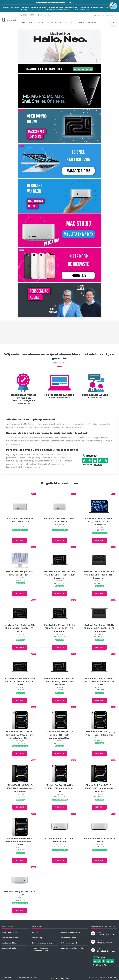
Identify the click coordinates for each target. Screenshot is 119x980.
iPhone (40, 22)
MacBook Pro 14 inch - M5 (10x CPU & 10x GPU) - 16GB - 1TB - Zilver (20, 682)
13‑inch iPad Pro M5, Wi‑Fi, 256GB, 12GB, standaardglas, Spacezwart (20, 788)
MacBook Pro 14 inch (10, 932)
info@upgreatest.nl (45, 15)
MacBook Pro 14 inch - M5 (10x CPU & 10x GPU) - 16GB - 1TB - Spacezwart (59, 682)
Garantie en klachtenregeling (73, 948)
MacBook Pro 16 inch (10, 938)
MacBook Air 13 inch (10, 943)
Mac (24, 22)
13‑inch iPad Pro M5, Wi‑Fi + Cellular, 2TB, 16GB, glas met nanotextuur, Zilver (20, 735)
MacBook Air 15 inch (10, 948)
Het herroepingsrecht (70, 943)
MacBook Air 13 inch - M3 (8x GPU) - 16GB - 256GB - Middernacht (99, 522)
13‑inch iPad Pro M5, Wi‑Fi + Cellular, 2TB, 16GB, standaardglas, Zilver (59, 735)
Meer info (20, 540)
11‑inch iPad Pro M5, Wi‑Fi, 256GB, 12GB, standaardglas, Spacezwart (99, 788)
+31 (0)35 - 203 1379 (28, 15)
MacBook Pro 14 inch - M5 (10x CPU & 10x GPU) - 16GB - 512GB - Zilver (99, 682)
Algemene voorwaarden (71, 932)
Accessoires (70, 22)
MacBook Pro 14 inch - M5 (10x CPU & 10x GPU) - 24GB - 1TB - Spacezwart (59, 628)
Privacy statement (68, 938)
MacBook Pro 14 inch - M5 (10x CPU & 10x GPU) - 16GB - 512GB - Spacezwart (60, 575)
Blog (82, 22)
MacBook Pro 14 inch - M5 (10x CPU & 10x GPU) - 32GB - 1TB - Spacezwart (99, 575)
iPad (31, 22)
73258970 (7, 978)
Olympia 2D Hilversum (106, 951)
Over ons (92, 22)
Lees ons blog (37, 938)
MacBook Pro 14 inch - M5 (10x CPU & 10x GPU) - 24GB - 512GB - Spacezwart (99, 628)
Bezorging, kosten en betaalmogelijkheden (40, 949)
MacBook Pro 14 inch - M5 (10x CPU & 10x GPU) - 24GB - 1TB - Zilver (20, 628)
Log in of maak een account (104, 15)
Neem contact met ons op (42, 943)
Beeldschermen (54, 22)
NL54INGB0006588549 (23, 978)
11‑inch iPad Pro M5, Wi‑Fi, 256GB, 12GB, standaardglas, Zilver (20, 842)
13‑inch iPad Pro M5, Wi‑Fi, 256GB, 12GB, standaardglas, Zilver (59, 788)
